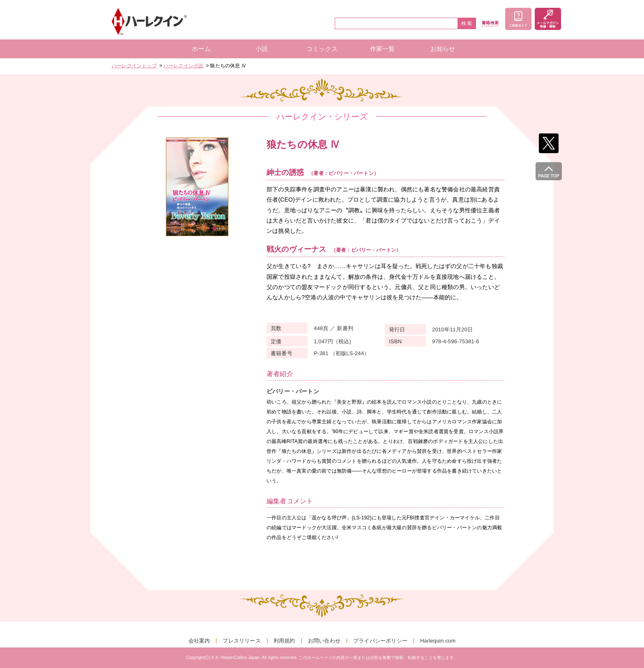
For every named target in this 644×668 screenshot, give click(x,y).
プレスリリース (241, 641)
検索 (467, 23)
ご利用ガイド (518, 19)
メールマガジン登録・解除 (548, 19)
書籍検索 (490, 23)
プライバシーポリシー (380, 641)
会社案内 (199, 641)
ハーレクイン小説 (184, 66)
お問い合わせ (324, 641)
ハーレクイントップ (134, 66)
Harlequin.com (438, 641)
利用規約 (284, 641)
